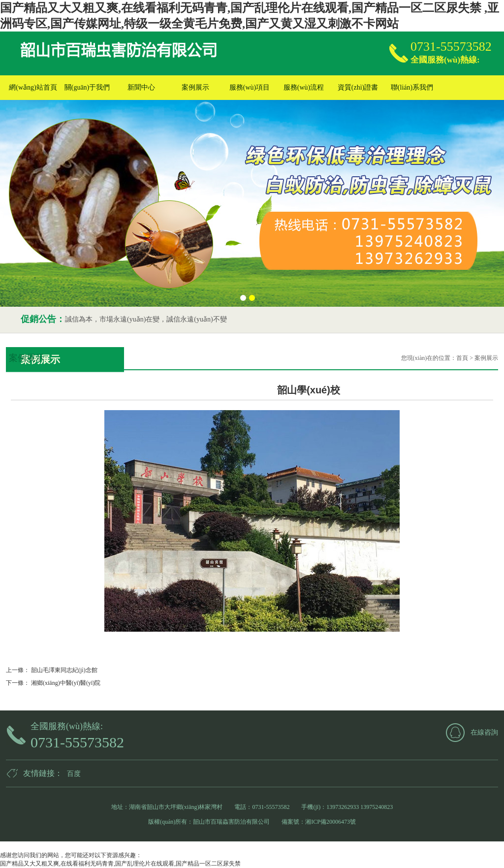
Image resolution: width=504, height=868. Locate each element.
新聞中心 (141, 87)
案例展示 (195, 87)
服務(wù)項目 (250, 87)
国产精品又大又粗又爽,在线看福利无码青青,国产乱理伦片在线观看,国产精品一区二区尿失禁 (120, 864)
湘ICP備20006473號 (331, 822)
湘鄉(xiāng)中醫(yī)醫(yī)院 (65, 683)
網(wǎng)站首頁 (33, 87)
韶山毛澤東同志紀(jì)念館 (63, 670)
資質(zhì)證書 (358, 87)
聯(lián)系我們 (412, 87)
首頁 (462, 358)
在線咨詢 (484, 732)
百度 (74, 774)
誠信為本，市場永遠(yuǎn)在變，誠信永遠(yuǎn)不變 (146, 319)
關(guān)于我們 (87, 87)
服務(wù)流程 (304, 87)
